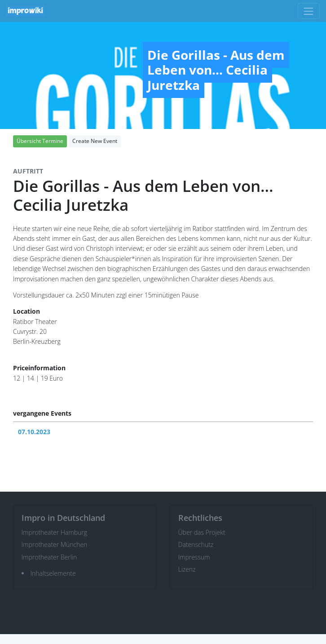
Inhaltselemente (53, 573)
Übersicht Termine (40, 141)
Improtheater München (55, 544)
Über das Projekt (202, 532)
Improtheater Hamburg (55, 532)
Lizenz (187, 569)
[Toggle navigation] (309, 11)
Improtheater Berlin (49, 557)
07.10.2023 (34, 432)
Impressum (194, 557)
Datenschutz (196, 544)
